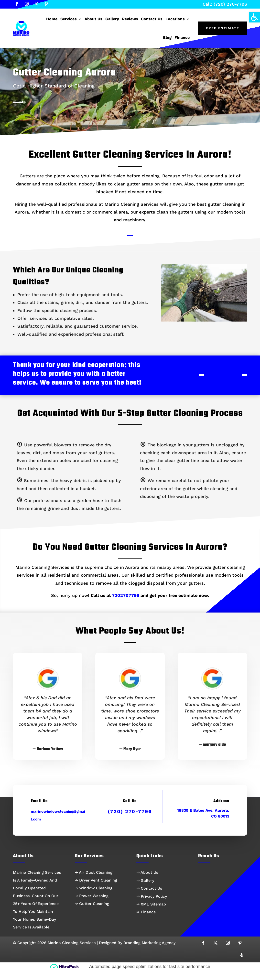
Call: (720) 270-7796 (225, 4)
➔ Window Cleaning (94, 897)
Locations (175, 19)
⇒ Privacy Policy (152, 905)
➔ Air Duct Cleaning (94, 882)
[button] (255, 17)
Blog (167, 38)
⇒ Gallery (145, 889)
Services (69, 19)
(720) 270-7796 (130, 820)
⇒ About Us (147, 882)
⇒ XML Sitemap (151, 913)
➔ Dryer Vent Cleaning (96, 889)
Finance (182, 38)
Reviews (130, 19)
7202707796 (126, 604)
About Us (93, 19)
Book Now (129, 241)
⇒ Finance (146, 921)
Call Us (229, 383)
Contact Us (152, 19)
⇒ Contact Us (149, 897)
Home (52, 19)
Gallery (112, 19)
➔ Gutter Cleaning (92, 913)
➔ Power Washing (92, 905)
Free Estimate (222, 28)
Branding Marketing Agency (149, 952)
